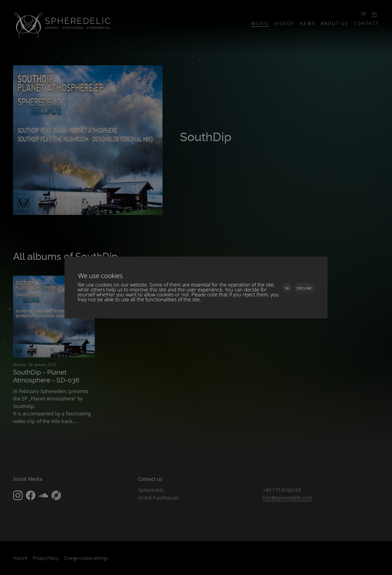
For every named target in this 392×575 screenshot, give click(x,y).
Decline (304, 288)
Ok (287, 288)
